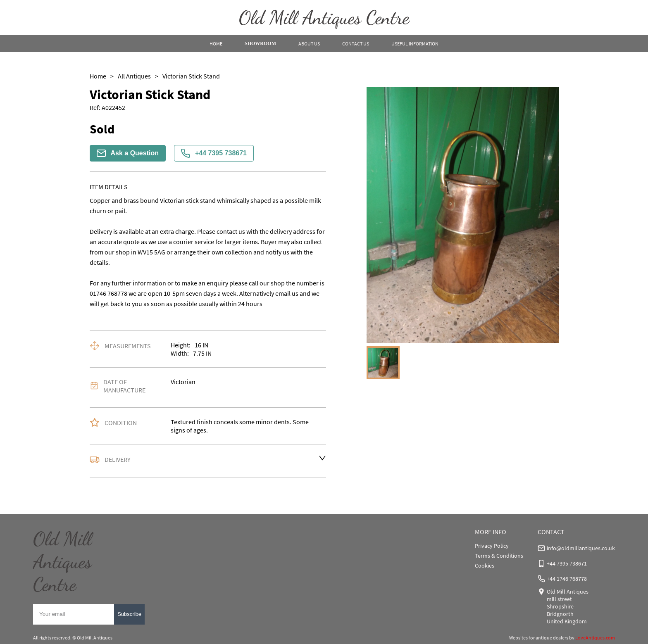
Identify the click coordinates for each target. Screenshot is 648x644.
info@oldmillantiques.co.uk (581, 548)
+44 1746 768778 (567, 579)
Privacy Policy (492, 546)
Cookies (485, 566)
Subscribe (129, 614)
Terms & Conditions (499, 556)
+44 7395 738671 (214, 153)
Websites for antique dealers (539, 638)
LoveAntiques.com (595, 638)
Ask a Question (128, 153)
